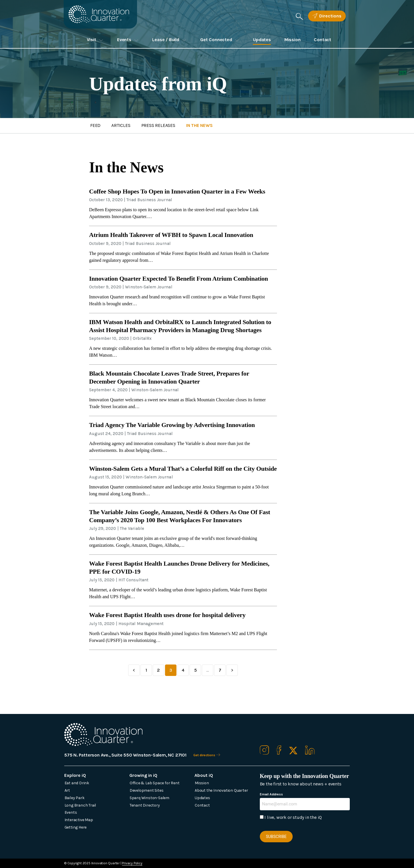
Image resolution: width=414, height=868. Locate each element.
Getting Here (76, 827)
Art (67, 790)
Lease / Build (166, 40)
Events (124, 40)
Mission (293, 40)
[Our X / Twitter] (293, 751)
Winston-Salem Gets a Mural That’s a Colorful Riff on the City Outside (183, 469)
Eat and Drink (77, 783)
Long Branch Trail (80, 805)
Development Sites (147, 790)
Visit (92, 40)
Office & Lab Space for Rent (155, 783)
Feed (96, 126)
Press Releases (160, 126)
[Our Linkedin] (310, 751)
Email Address (272, 794)
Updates (262, 40)
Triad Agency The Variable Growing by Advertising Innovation (172, 425)
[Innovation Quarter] (103, 15)
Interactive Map (79, 820)
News (202, 126)
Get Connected (216, 40)
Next (232, 670)
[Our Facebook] (279, 751)
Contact (322, 40)
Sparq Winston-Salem (149, 798)
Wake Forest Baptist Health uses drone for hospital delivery (167, 615)
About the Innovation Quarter (221, 790)
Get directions (209, 755)
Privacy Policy (132, 863)
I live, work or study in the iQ (293, 817)
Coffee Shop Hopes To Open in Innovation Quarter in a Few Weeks (177, 191)
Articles (122, 126)
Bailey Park (75, 798)
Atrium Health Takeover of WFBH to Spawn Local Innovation (171, 235)
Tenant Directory (145, 805)
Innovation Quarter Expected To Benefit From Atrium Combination (179, 279)
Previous (134, 670)
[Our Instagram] (264, 751)
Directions (327, 16)
